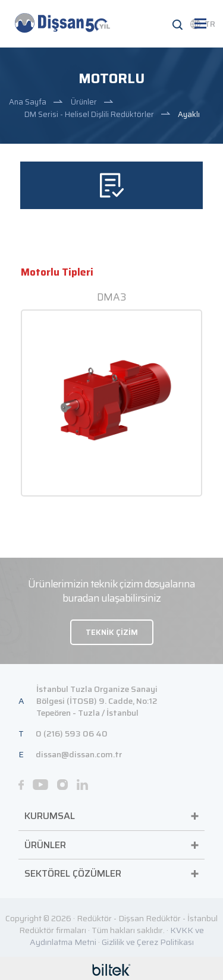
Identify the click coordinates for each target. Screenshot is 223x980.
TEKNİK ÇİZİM (112, 632)
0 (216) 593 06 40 (72, 734)
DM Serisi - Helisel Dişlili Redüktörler (89, 114)
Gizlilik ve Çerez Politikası (148, 942)
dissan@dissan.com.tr (79, 754)
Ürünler (84, 102)
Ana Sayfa (28, 102)
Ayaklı (189, 114)
